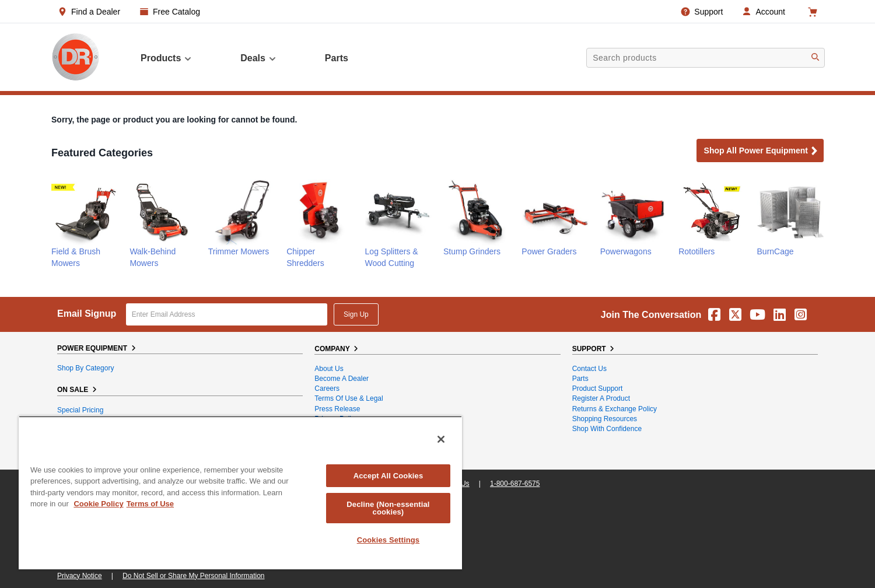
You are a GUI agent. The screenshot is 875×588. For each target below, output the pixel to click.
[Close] (441, 439)
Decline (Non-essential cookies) (388, 508)
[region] (240, 493)
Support (708, 12)
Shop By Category (85, 368)
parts (337, 58)
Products (167, 58)
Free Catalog (176, 12)
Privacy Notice (80, 576)
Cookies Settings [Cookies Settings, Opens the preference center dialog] (388, 540)
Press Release (337, 409)
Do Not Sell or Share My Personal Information (193, 576)
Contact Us (589, 369)
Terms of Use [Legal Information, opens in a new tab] (150, 504)
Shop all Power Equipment (761, 151)
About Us (329, 369)
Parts (580, 379)
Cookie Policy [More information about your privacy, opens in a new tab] (98, 504)
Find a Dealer (96, 12)
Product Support (598, 388)
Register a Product (601, 398)
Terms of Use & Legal (349, 398)
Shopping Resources (605, 419)
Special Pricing (80, 410)
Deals (259, 58)
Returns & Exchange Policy (615, 409)
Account (770, 12)
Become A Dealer (342, 379)
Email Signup (87, 314)
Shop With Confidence (607, 429)
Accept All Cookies (388, 476)
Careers (327, 388)
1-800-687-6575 (515, 484)
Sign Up (356, 314)
